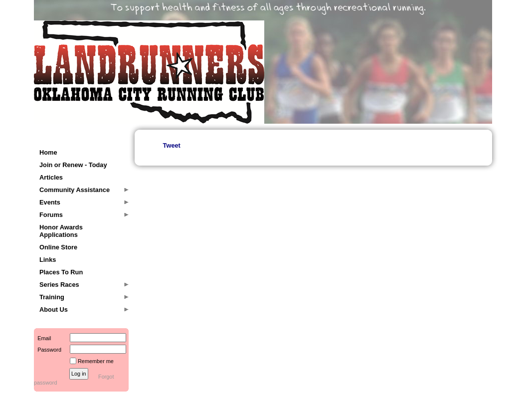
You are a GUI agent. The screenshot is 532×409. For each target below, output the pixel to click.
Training (52, 297)
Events (50, 202)
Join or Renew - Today (73, 165)
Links (48, 260)
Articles (51, 177)
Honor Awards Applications (61, 231)
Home (48, 152)
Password (48, 350)
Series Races (59, 285)
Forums (51, 215)
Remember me (96, 361)
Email (42, 338)
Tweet (172, 145)
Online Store (58, 247)
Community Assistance (75, 190)
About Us (54, 309)
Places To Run (61, 272)
